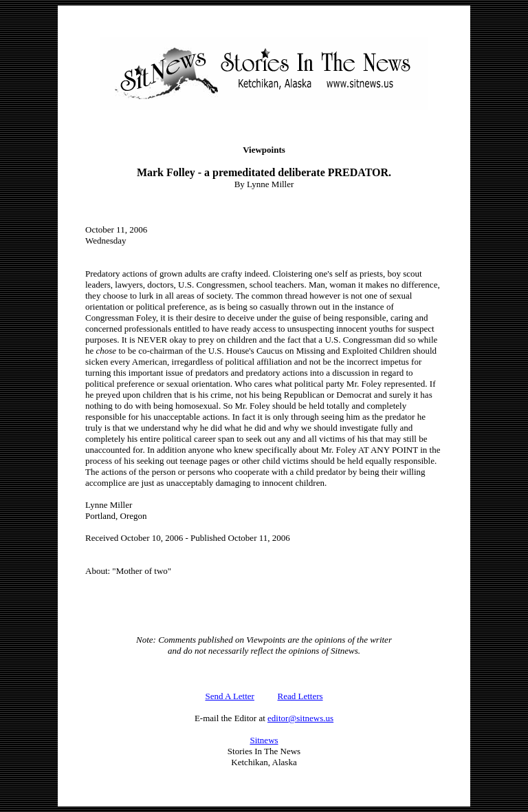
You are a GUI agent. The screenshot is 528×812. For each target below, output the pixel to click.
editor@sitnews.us (300, 718)
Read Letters (300, 696)
